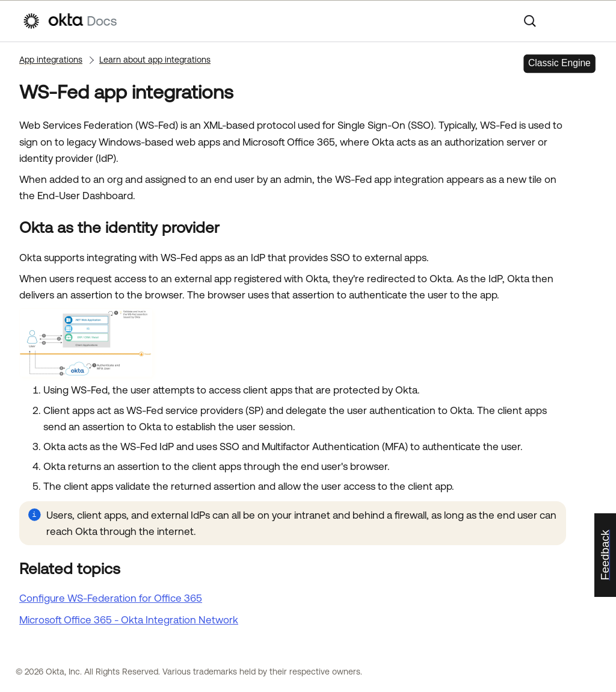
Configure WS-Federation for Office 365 (111, 598)
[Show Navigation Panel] (588, 21)
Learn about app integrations (155, 60)
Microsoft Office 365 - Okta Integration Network (129, 620)
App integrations (51, 60)
